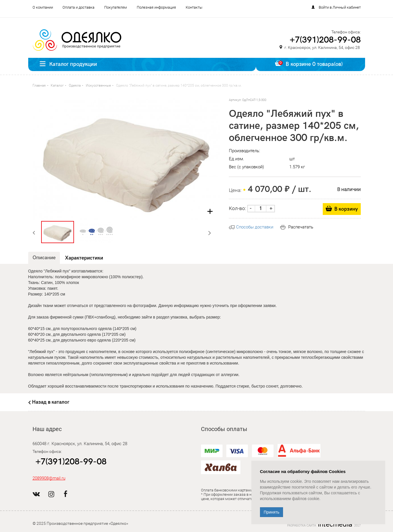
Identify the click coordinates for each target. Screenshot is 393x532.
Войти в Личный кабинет (340, 7)
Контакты (194, 7)
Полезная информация (156, 7)
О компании (43, 7)
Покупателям (116, 7)
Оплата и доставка (78, 7)
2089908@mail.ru (49, 478)
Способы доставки (251, 227)
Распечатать (297, 227)
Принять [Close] (272, 512)
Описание (44, 258)
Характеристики (84, 258)
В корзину (346, 209)
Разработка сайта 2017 (324, 524)
